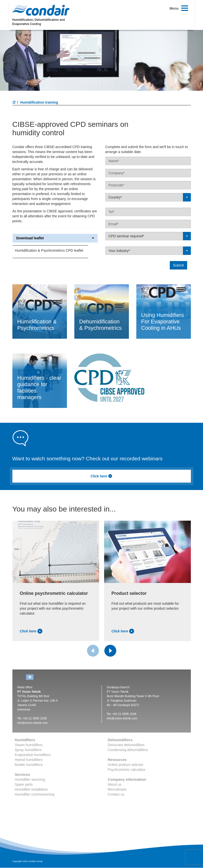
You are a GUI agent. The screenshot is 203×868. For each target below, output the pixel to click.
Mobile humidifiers (29, 765)
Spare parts (24, 784)
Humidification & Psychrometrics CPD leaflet (49, 250)
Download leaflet (55, 238)
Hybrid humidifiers (29, 760)
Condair (41, 10)
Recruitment (117, 789)
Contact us (116, 794)
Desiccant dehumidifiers (126, 745)
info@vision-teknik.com (33, 723)
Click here (102, 476)
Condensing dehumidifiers (128, 750)
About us (115, 784)
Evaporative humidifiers (33, 755)
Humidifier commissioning (35, 794)
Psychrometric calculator (127, 770)
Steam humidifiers (29, 745)
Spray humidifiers (28, 750)
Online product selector (126, 765)
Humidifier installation (31, 789)
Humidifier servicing (30, 779)
